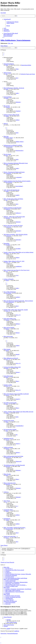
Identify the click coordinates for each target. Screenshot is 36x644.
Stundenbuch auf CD (8, 438)
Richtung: (8, 550)
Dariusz (18, 372)
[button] (4, 55)
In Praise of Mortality (9, 279)
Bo (16, 435)
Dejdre (7, 413)
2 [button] (4, 54)
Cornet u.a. (6, 492)
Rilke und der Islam (8, 336)
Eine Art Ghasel (7, 154)
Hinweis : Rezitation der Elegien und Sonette (14, 172)
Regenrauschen (9, 147)
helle (17, 133)
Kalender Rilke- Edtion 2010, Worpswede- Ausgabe (16, 310)
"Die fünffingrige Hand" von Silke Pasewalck (14, 465)
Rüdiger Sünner (9, 138)
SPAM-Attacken (7, 73)
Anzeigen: (8, 548)
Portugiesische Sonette (9, 421)
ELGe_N (8, 263)
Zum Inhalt (3, 13)
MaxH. (7, 511)
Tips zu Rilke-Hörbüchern (10, 292)
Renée (7, 98)
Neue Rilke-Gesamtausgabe (10, 403)
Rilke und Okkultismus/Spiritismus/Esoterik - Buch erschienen (18, 301)
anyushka (8, 245)
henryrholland (9, 182)
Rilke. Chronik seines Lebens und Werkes (13, 199)
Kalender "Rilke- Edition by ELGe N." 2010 (14, 261)
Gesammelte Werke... (9, 510)
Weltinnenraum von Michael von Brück (13, 145)
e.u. (6, 502)
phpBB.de (17, 631)
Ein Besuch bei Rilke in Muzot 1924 (12, 367)
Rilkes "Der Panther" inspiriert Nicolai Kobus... (15, 528)
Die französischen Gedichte (10, 429)
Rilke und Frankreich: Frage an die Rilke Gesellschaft (16, 394)
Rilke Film (6, 136)
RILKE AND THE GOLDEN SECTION (13, 226)
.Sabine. (7, 520)
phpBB (8, 629)
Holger (7, 254)
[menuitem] (12, 22)
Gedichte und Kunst (8, 447)
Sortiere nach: (22, 548)
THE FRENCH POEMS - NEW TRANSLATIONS (15, 234)
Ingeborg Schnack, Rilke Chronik (11, 115)
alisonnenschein (9, 529)
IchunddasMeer (19, 426)
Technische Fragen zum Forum (28, 74)
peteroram (9, 227)
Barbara (7, 320)
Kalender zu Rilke (8, 385)
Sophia (17, 346)
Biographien (6, 243)
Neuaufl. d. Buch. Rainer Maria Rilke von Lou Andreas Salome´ (19, 252)
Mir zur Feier (7, 106)
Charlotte (8, 107)
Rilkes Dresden (7, 474)
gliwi (17, 306)
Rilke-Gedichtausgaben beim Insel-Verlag (13, 456)
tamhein (18, 297)
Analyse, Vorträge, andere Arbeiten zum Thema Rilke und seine (18, 412)
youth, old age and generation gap (11, 190)
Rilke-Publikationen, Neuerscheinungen (15, 40)
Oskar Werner (7, 501)
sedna (7, 89)
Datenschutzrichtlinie (26, 65)
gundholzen (19, 266)
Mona (7, 377)
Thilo (9, 43)
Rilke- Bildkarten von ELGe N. (11, 358)
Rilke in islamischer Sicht (10, 483)
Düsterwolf (8, 458)
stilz (12, 43)
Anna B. (7, 395)
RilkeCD (6, 124)
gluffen (17, 515)
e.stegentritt (8, 173)
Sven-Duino (8, 293)
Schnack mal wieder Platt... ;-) (11, 536)
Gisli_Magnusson (10, 302)
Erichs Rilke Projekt (8, 376)
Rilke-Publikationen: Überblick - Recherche (14, 88)
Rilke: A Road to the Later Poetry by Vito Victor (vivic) (17, 270)
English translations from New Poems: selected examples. (17, 181)
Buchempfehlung (8, 97)
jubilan (7, 116)
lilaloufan (18, 102)
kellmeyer (8, 209)
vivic (7, 271)
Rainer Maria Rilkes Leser (10, 319)
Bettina (7, 329)
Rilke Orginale (7, 349)
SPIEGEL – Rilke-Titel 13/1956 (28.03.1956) (14, 217)
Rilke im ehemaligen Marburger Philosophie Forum (16, 163)
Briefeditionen (7, 519)
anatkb (7, 191)
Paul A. (7, 538)
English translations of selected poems (12, 208)
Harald (7, 280)
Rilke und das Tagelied (9, 328)
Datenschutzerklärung (9, 64)
